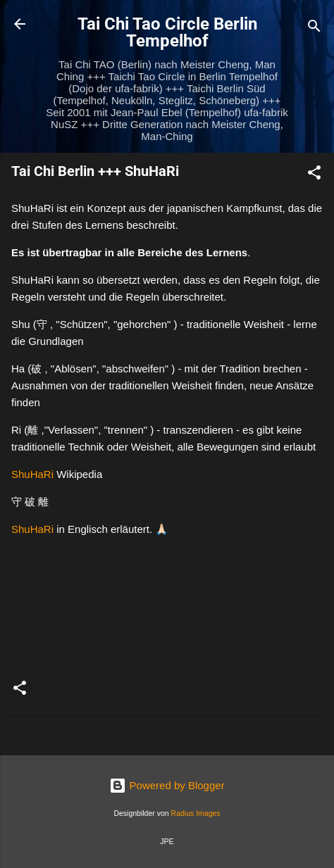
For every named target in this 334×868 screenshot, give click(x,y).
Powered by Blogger (167, 785)
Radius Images (196, 813)
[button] (314, 175)
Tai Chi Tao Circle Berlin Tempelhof (167, 32)
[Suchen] (314, 29)
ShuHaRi (32, 474)
